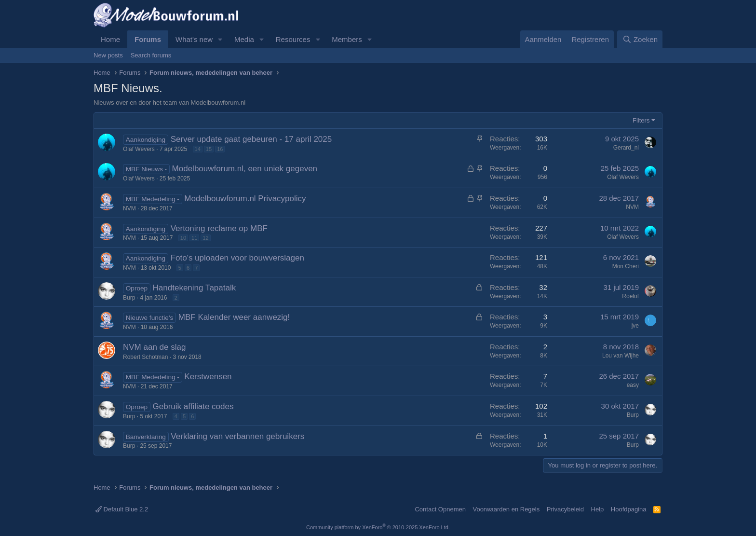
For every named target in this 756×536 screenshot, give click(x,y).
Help (598, 509)
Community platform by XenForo (378, 527)
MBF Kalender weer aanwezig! (234, 317)
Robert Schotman (145, 357)
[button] (220, 39)
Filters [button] (641, 120)
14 (198, 149)
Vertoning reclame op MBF (219, 228)
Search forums (151, 55)
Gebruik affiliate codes (193, 406)
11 (194, 238)
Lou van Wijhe (621, 356)
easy (633, 385)
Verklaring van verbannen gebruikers (237, 436)
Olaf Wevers (139, 149)
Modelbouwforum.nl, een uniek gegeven (245, 169)
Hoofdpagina (629, 509)
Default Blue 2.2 (122, 509)
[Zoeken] (640, 39)
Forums (148, 39)
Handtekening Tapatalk (195, 288)
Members (347, 39)
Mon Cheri (626, 266)
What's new (194, 39)
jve (635, 326)
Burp (129, 298)
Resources (293, 39)
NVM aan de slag (154, 347)
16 (220, 149)
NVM (129, 208)
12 (205, 238)
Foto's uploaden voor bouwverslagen (237, 258)
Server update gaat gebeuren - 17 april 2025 (251, 139)
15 (209, 149)
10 (183, 238)
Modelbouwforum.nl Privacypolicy (245, 199)
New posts (108, 55)
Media (244, 39)
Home (110, 39)
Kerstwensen (208, 377)
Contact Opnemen (440, 509)
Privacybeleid (565, 509)
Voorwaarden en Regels (506, 509)
